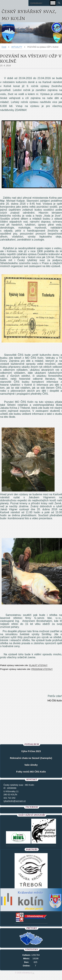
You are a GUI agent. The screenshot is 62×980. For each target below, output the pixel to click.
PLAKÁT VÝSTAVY (38, 665)
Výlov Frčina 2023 (31, 751)
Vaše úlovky (31, 765)
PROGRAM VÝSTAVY (42, 669)
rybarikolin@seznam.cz (15, 801)
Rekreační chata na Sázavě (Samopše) (31, 758)
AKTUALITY (17, 47)
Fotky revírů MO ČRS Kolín (31, 772)
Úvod (4, 47)
